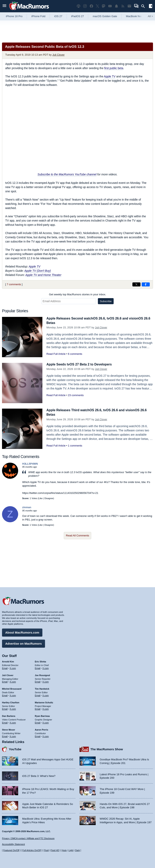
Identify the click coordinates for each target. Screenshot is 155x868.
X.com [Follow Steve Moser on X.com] (13, 729)
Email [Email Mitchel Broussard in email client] (5, 688)
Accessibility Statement (13, 844)
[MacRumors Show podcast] (79, 6)
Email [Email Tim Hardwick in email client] (38, 688)
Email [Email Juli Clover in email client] (5, 674)
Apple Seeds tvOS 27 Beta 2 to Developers (81, 364)
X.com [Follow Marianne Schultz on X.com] (46, 701)
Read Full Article (56, 354)
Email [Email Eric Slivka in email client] (38, 661)
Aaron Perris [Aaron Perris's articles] (42, 722)
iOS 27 (58, 16)
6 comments (75, 354)
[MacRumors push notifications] (116, 6)
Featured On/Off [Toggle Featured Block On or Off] (11, 850)
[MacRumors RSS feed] (123, 6)
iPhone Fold (38, 16)
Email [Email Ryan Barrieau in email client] (38, 715)
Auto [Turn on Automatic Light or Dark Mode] (64, 850)
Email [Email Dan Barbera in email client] (5, 715)
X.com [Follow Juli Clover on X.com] (13, 674)
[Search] (144, 6)
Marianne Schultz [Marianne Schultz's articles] (44, 695)
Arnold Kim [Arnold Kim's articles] (8, 654)
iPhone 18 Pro (14, 16)
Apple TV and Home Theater (43, 275)
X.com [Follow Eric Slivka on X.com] (46, 661)
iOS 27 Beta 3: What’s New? (39, 768)
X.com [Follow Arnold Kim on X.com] (13, 661)
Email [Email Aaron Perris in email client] (38, 729)
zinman (27, 507)
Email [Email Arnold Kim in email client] (5, 661)
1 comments (75, 446)
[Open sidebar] (151, 7)
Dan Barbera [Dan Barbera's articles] (9, 708)
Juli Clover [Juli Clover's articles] (8, 668)
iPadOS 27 (78, 16)
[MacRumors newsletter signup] (129, 6)
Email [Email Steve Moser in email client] (5, 729)
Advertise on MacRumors (24, 636)
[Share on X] (136, 284)
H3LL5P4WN (30, 464)
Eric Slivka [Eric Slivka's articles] (41, 654)
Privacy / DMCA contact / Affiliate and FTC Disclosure (28, 838)
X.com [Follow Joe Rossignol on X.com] (46, 674)
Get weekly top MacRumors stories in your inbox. (78, 294)
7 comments (14, 284)
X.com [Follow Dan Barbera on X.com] (13, 715)
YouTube (15, 742)
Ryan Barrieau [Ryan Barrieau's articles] (42, 708)
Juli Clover (58, 55)
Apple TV (110, 76)
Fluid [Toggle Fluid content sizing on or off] (46, 850)
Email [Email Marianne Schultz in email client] (38, 701)
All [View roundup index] (150, 16)
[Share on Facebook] (146, 284)
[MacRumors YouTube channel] (110, 6)
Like (41, 498)
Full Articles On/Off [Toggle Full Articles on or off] (32, 850)
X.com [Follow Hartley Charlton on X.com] (13, 701)
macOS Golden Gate (105, 16)
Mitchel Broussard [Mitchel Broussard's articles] (12, 681)
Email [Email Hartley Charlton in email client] (5, 701)
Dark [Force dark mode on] (77, 850)
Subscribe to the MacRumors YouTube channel (67, 174)
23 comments (76, 395)
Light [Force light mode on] (71, 850)
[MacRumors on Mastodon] (104, 6)
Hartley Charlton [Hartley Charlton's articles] (11, 695)
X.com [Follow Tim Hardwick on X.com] (46, 688)
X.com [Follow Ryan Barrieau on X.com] (46, 715)
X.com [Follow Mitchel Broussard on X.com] (13, 688)
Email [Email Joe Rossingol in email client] (38, 674)
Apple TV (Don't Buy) (38, 271)
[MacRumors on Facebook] (91, 6)
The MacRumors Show (107, 742)
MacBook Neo (134, 16)
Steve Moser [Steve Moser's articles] (9, 722)
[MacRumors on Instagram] (85, 6)
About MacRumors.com (22, 625)
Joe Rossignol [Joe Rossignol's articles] (42, 668)
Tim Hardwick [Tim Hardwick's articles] (42, 681)
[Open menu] (4, 6)
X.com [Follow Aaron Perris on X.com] (46, 729)
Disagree (49, 498)
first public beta (114, 68)
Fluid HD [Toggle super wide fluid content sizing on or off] (55, 850)
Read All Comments (78, 535)
